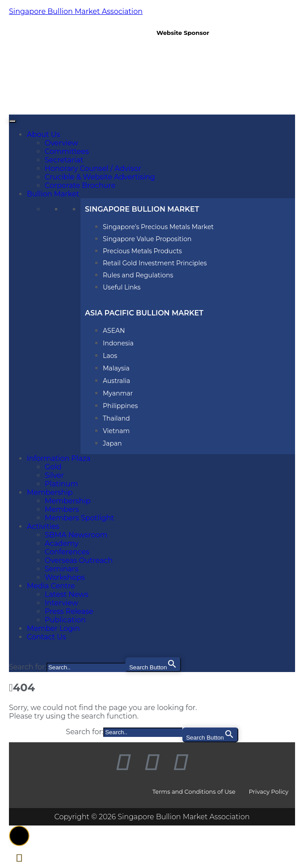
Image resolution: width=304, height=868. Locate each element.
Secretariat (64, 160)
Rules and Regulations (138, 275)
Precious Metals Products (142, 251)
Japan (112, 443)
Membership (50, 492)
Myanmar (118, 393)
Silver (54, 475)
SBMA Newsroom (76, 535)
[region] (224, 70)
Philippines (120, 406)
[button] (19, 836)
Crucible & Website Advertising (100, 177)
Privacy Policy (269, 791)
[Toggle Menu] (13, 121)
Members (62, 509)
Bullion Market (53, 194)
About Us (43, 134)
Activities (43, 526)
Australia (116, 381)
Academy (62, 543)
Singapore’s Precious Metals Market (158, 227)
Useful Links (122, 287)
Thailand (116, 418)
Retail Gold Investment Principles (155, 263)
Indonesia (118, 343)
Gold (53, 467)
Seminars (61, 569)
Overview (61, 143)
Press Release (69, 611)
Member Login (53, 628)
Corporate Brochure (80, 185)
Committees (67, 151)
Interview (61, 603)
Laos (110, 356)
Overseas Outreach (79, 560)
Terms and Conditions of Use (194, 791)
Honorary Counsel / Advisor (93, 168)
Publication (65, 620)
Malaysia (116, 368)
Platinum (61, 484)
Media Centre (51, 586)
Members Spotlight (79, 518)
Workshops (65, 577)
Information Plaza (59, 458)
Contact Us (46, 637)
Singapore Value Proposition (147, 239)
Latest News (67, 594)
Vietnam (116, 431)
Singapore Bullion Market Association (76, 11)
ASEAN (114, 331)
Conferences (67, 552)
